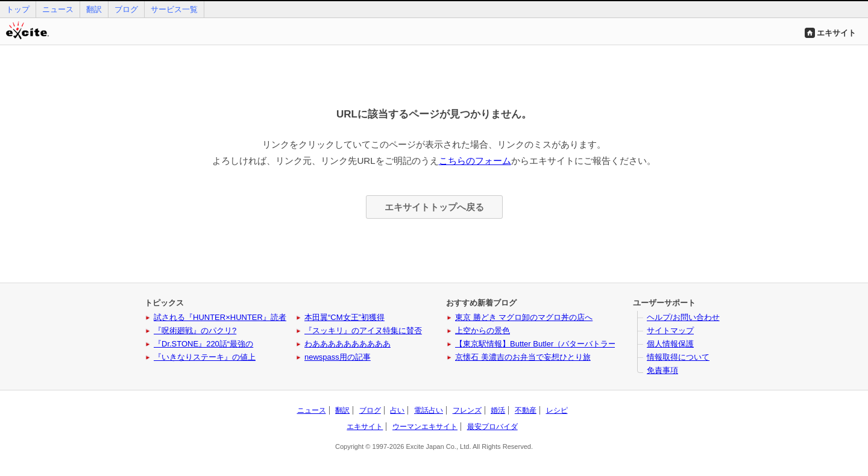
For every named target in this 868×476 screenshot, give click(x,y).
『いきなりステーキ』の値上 (205, 357)
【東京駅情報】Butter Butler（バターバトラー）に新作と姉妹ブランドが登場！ (594, 344)
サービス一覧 (174, 9)
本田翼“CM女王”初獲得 (344, 317)
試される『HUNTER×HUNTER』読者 (220, 317)
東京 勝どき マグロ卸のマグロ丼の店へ (524, 317)
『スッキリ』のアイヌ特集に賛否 (363, 330)
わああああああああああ (348, 344)
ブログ (126, 9)
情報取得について (678, 357)
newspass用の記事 (338, 357)
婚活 (498, 410)
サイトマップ (670, 330)
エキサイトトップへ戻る (434, 207)
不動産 (526, 410)
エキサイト (836, 33)
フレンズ (467, 410)
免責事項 (662, 370)
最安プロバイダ (492, 427)
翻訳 (94, 9)
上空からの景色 (483, 330)
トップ (18, 9)
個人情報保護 (670, 344)
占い (397, 410)
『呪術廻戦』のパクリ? (195, 330)
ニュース (58, 9)
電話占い (429, 410)
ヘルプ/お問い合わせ (683, 317)
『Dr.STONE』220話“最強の (203, 344)
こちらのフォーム (475, 161)
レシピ (557, 410)
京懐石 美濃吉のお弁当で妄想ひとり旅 (523, 357)
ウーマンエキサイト (425, 427)
